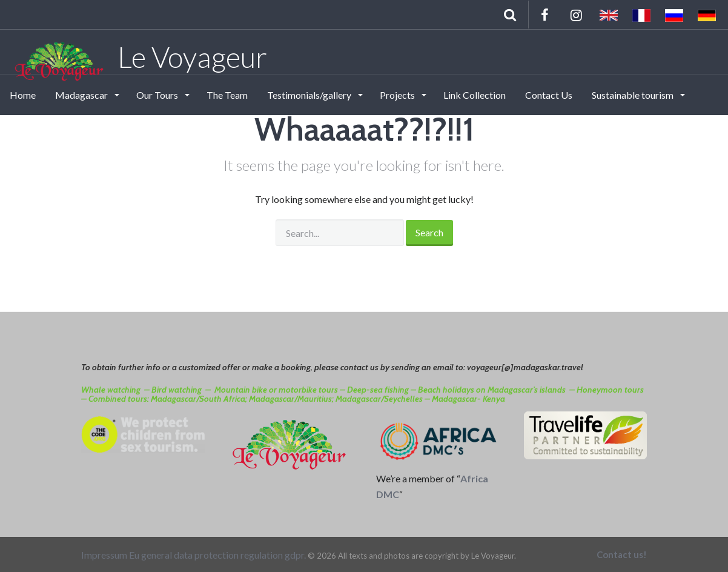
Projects (398, 95)
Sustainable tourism (634, 95)
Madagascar (82, 95)
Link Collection (475, 95)
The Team (227, 95)
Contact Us (549, 95)
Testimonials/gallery (310, 95)
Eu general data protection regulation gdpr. (217, 555)
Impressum (104, 555)
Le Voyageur (140, 56)
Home (23, 95)
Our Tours (158, 95)
